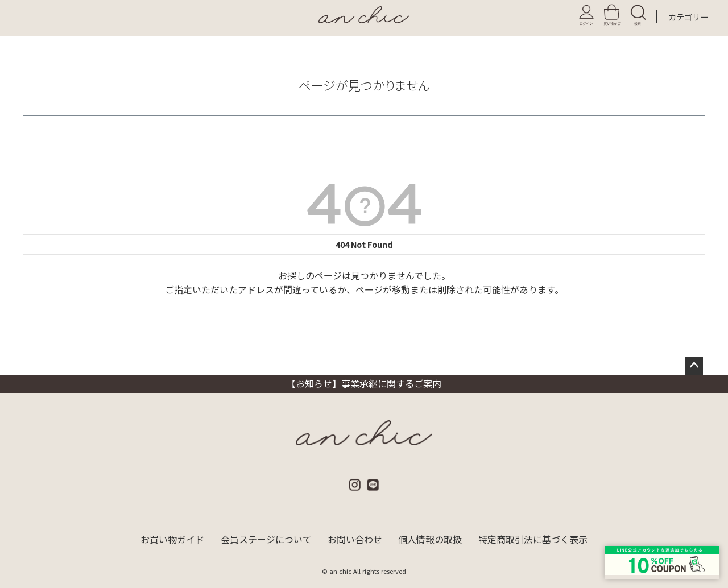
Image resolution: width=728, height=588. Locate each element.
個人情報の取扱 (431, 540)
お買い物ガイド (172, 540)
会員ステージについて (266, 540)
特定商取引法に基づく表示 (533, 540)
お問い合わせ (355, 540)
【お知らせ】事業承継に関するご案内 (364, 383)
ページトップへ (694, 366)
